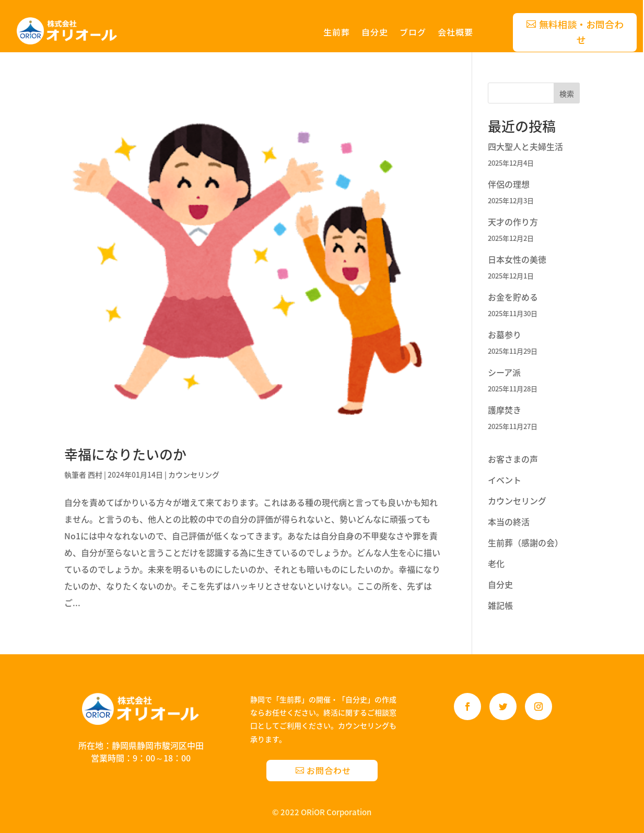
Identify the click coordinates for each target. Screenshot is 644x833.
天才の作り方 (513, 222)
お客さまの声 (513, 459)
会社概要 (455, 33)
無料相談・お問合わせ (581, 32)
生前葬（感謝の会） (525, 542)
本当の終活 (509, 522)
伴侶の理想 (509, 184)
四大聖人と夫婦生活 (525, 146)
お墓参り (505, 334)
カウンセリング (194, 475)
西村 (95, 475)
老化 (496, 563)
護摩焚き (505, 410)
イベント (505, 480)
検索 (567, 94)
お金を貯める (513, 297)
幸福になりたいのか (125, 454)
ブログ (413, 33)
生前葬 (337, 33)
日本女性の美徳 (517, 259)
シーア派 (504, 372)
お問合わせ (329, 770)
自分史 (375, 33)
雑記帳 (500, 605)
